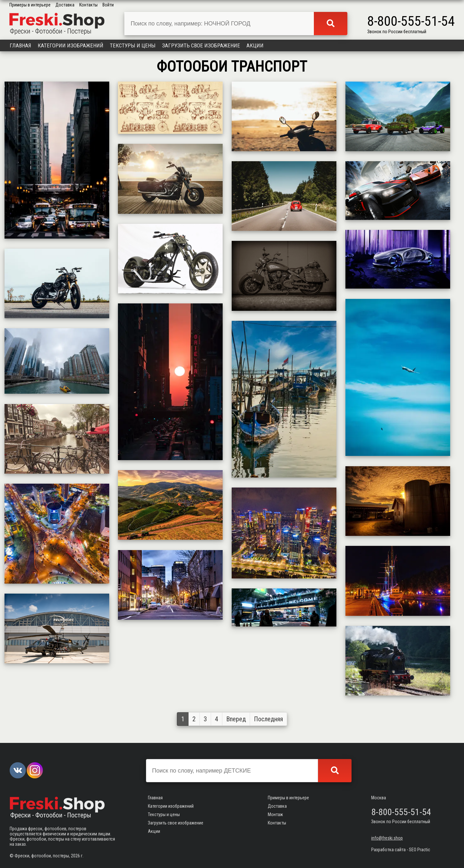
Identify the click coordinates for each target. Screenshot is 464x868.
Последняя (268, 719)
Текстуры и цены (133, 45)
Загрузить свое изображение (201, 45)
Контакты (88, 5)
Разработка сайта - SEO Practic (401, 850)
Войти (108, 5)
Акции (255, 45)
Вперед (236, 719)
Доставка (65, 5)
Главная (20, 45)
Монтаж (275, 814)
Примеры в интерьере (30, 5)
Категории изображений (71, 45)
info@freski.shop (387, 838)
